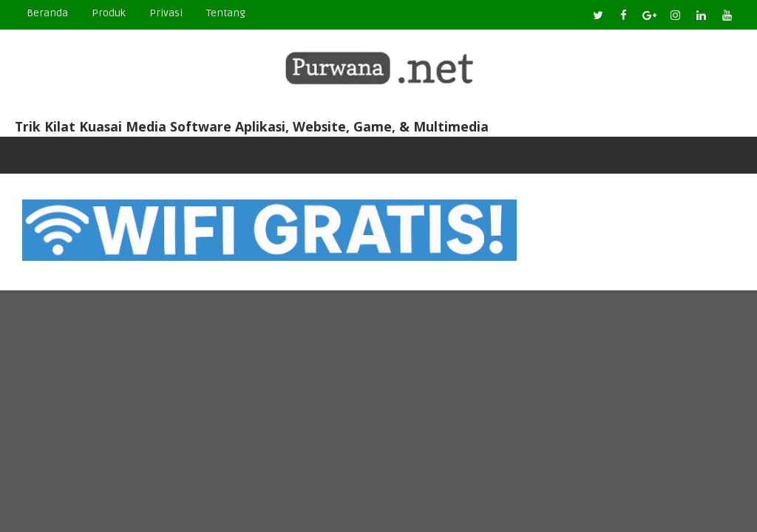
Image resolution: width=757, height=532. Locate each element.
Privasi (166, 13)
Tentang (226, 13)
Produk (109, 13)
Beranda (47, 13)
